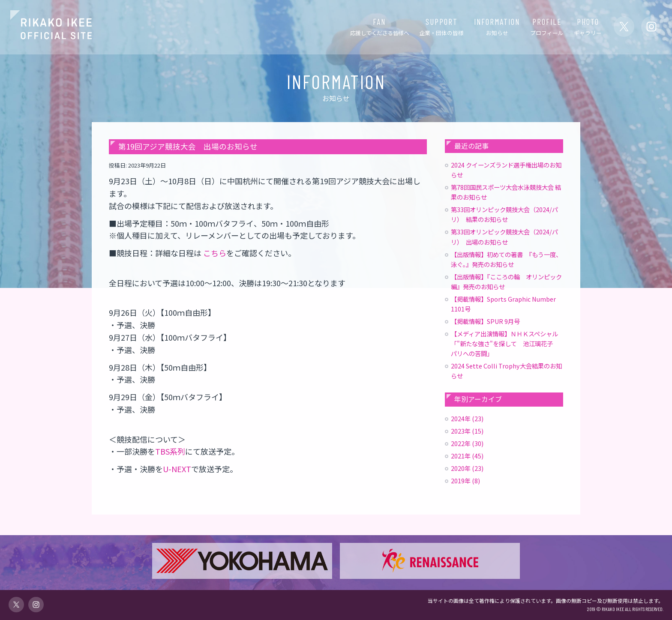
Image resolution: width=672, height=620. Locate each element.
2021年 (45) (467, 456)
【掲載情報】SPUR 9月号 (485, 321)
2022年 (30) (467, 443)
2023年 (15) (467, 431)
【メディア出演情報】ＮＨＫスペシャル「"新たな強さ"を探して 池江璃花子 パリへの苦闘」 (505, 343)
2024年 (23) (467, 418)
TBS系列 (170, 451)
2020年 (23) (467, 468)
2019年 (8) (465, 481)
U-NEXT (177, 469)
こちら (215, 253)
